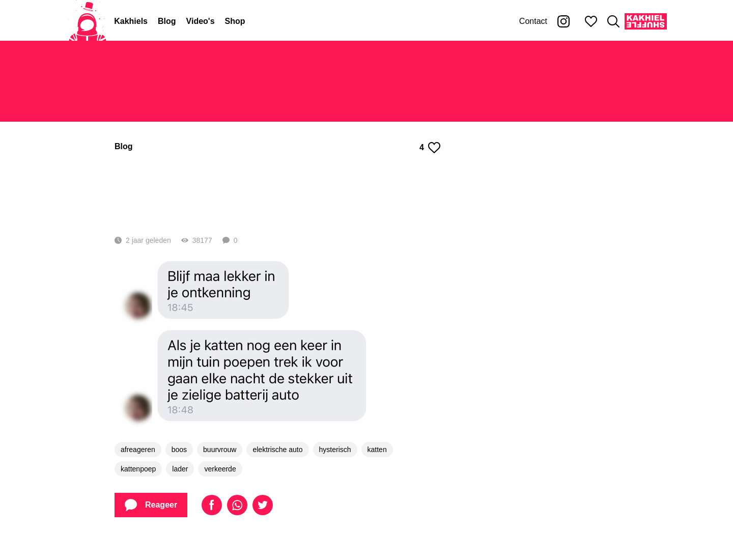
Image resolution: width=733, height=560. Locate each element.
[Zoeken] (613, 21)
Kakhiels (131, 21)
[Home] (88, 21)
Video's (201, 21)
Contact (533, 21)
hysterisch (335, 472)
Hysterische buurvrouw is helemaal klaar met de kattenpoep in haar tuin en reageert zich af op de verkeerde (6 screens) (276, 202)
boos (179, 472)
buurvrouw (220, 472)
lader (180, 491)
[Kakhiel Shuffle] (646, 21)
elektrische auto (277, 472)
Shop (235, 21)
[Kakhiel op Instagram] (563, 21)
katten (377, 472)
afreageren (138, 472)
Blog (167, 21)
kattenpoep (138, 491)
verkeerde (220, 491)
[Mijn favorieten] (591, 21)
